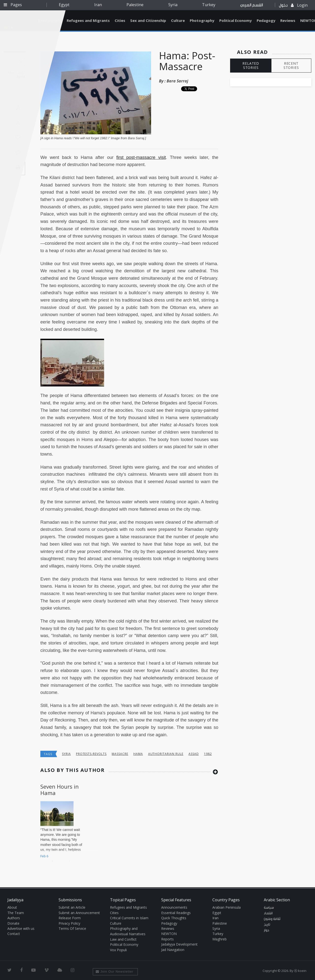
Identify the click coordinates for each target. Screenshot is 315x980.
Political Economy (236, 20)
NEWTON (169, 934)
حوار (267, 930)
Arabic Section (277, 900)
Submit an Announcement (79, 913)
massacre (120, 754)
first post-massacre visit (141, 157)
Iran (98, 5)
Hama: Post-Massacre (187, 61)
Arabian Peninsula (227, 907)
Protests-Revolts (91, 754)
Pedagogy (266, 20)
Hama (138, 754)
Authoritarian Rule (166, 754)
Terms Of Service (72, 928)
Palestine (135, 5)
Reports (167, 939)
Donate (13, 923)
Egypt (64, 5)
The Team (16, 913)
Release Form (70, 918)
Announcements (174, 907)
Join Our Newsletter (115, 972)
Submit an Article (72, 907)
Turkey (209, 5)
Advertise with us (21, 928)
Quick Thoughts (174, 918)
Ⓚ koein (300, 971)
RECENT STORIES (291, 65)
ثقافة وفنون (272, 919)
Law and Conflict (123, 939)
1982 (208, 754)
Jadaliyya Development (179, 944)
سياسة (269, 908)
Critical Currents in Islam (129, 918)
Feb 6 (44, 856)
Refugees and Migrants (88, 20)
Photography (202, 20)
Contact (14, 934)
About (12, 907)
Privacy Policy (69, 923)
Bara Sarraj (177, 81)
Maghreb (220, 939)
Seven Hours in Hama (60, 790)
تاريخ (267, 925)
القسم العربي (252, 5)
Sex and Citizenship (148, 20)
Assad (194, 754)
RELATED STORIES (251, 65)
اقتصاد (268, 913)
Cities (120, 20)
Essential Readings (176, 913)
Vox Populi (118, 950)
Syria (173, 5)
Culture (178, 20)
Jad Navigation (173, 950)
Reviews (288, 20)
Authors (14, 918)
